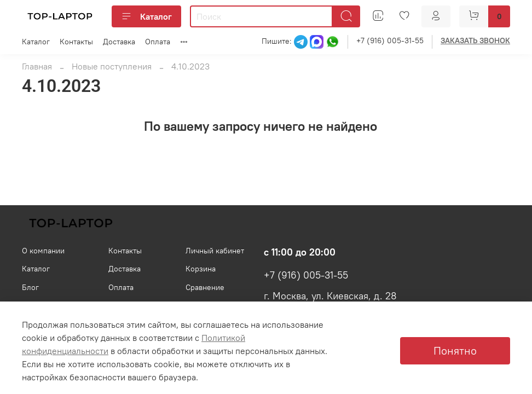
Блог (30, 287)
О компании (43, 251)
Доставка (119, 42)
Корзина (201, 269)
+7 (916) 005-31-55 (390, 40)
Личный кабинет (215, 251)
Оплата (158, 42)
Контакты (76, 42)
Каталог (146, 16)
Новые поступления (112, 66)
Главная (37, 66)
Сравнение (205, 287)
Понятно (455, 350)
